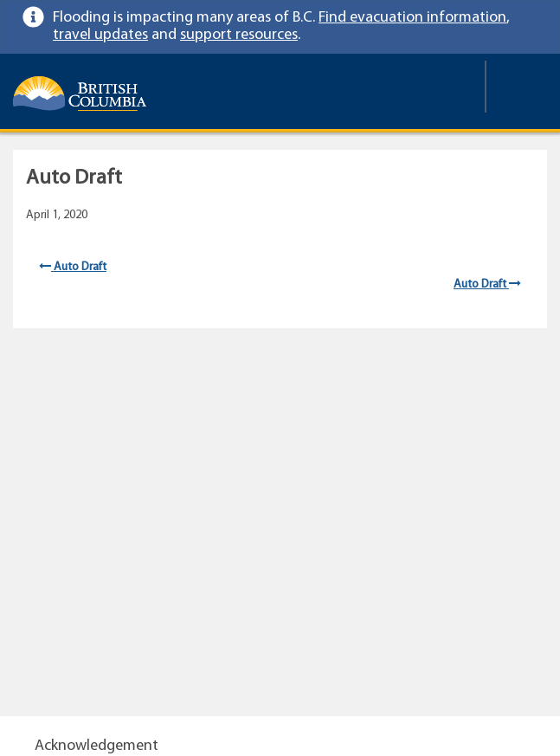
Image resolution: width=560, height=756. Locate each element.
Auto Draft (73, 267)
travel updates (100, 35)
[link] (531, 18)
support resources (239, 35)
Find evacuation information (412, 18)
